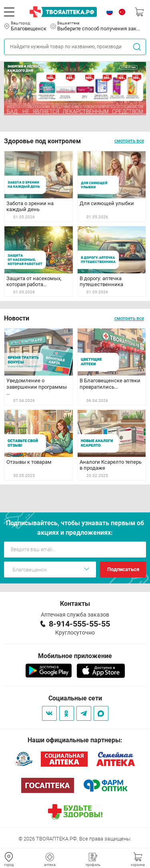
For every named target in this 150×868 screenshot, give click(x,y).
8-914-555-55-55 (79, 624)
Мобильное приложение (75, 656)
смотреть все (129, 141)
